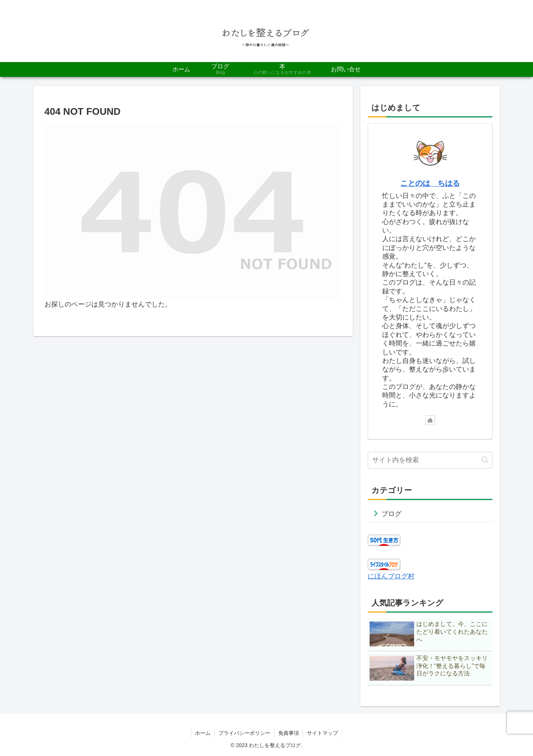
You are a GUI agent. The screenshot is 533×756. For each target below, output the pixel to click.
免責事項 (289, 733)
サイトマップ (322, 733)
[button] (485, 460)
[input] (430, 460)
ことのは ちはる (430, 183)
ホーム (203, 733)
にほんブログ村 (391, 576)
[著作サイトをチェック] (430, 420)
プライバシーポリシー (244, 733)
